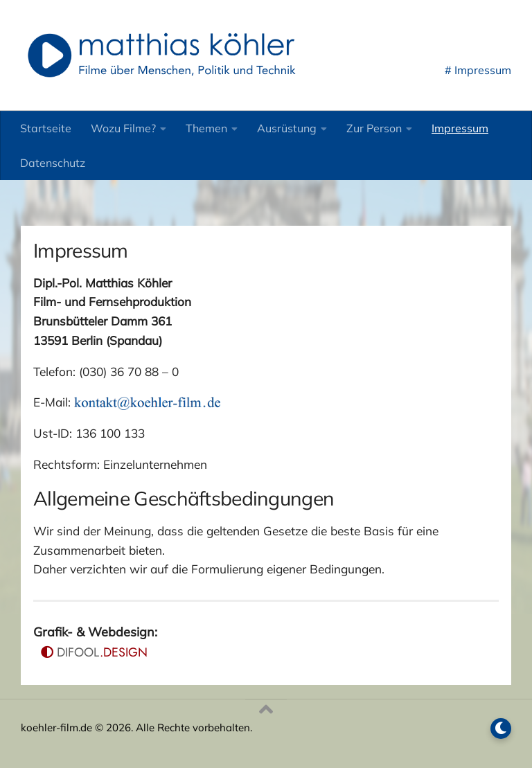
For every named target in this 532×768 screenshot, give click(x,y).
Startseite (46, 128)
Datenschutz (53, 163)
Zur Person (374, 128)
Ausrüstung (287, 128)
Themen (206, 128)
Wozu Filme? (123, 128)
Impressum (460, 128)
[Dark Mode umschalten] (501, 729)
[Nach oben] (266, 710)
